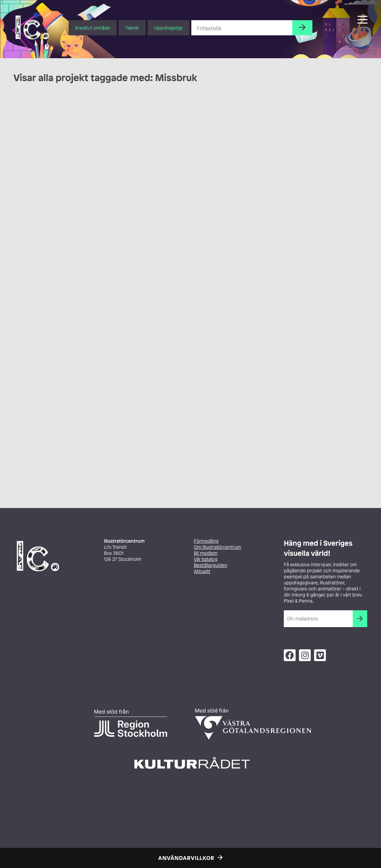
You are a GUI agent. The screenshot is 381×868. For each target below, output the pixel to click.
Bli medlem (206, 553)
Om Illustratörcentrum (218, 547)
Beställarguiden (211, 565)
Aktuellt (202, 571)
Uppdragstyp (168, 28)
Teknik (132, 28)
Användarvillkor (186, 858)
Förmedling (206, 541)
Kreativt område (93, 28)
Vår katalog (206, 559)
